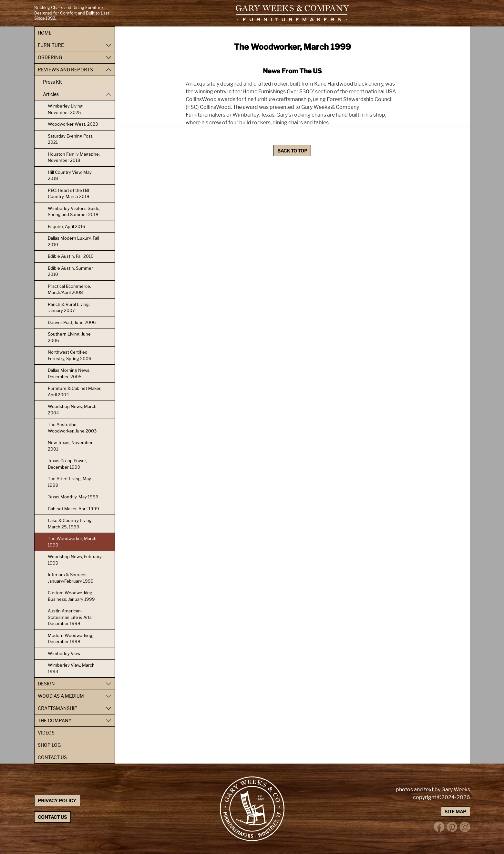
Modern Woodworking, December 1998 (71, 639)
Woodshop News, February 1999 (75, 560)
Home (45, 33)
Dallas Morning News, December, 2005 (69, 373)
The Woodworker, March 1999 (72, 542)
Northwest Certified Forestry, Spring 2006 (70, 355)
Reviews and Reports (65, 70)
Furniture (51, 45)
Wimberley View (64, 653)
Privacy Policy (57, 801)
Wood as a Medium (61, 696)
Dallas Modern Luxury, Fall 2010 (73, 241)
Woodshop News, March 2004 (72, 410)
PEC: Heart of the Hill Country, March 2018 (69, 193)
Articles (51, 94)
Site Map (455, 812)
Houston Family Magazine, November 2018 (74, 157)
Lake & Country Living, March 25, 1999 (70, 524)
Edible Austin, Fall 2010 (71, 256)
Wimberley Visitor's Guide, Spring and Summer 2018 (74, 212)
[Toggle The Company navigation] (108, 720)
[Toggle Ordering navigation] (108, 57)
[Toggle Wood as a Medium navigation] (108, 696)
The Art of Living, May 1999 (69, 482)
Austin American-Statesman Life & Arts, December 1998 (70, 617)
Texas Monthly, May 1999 (73, 497)
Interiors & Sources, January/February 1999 (71, 578)
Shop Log (49, 745)
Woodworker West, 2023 (73, 124)
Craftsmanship (58, 708)
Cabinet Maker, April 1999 (73, 509)
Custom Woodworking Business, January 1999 (71, 596)
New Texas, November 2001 (70, 446)
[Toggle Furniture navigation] (108, 45)
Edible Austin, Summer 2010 (70, 271)
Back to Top (292, 151)
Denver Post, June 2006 (72, 322)
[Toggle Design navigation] (108, 684)
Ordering (50, 57)
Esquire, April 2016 (67, 226)
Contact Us (52, 757)
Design (46, 684)
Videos (46, 733)
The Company (55, 720)
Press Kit (52, 82)
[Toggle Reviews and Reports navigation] (108, 70)
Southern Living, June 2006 (69, 337)
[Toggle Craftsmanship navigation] (108, 708)
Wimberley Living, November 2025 (66, 109)
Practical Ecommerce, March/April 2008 (69, 289)
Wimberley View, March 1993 (71, 668)
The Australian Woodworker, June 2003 (72, 428)
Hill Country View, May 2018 (70, 175)
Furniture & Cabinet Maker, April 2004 (75, 391)
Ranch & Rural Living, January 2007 (69, 307)
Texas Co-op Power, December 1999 (67, 464)
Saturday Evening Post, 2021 (71, 139)
